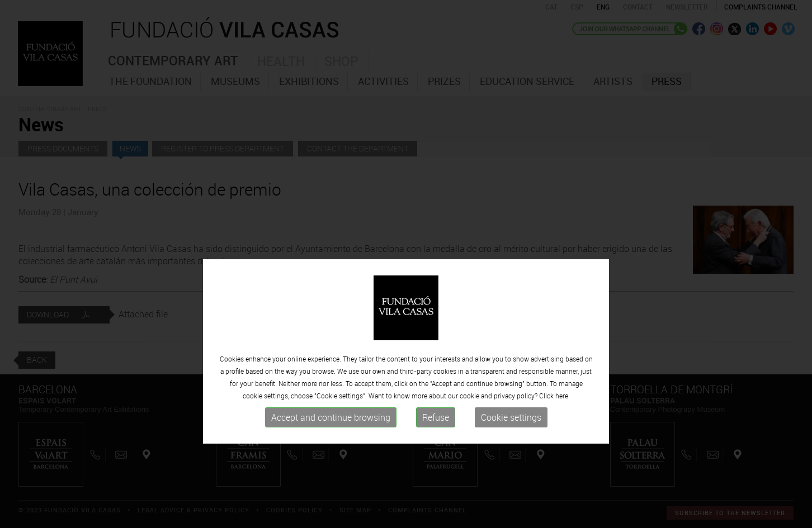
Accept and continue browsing (331, 445)
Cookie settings (511, 445)
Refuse (436, 445)
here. (563, 424)
